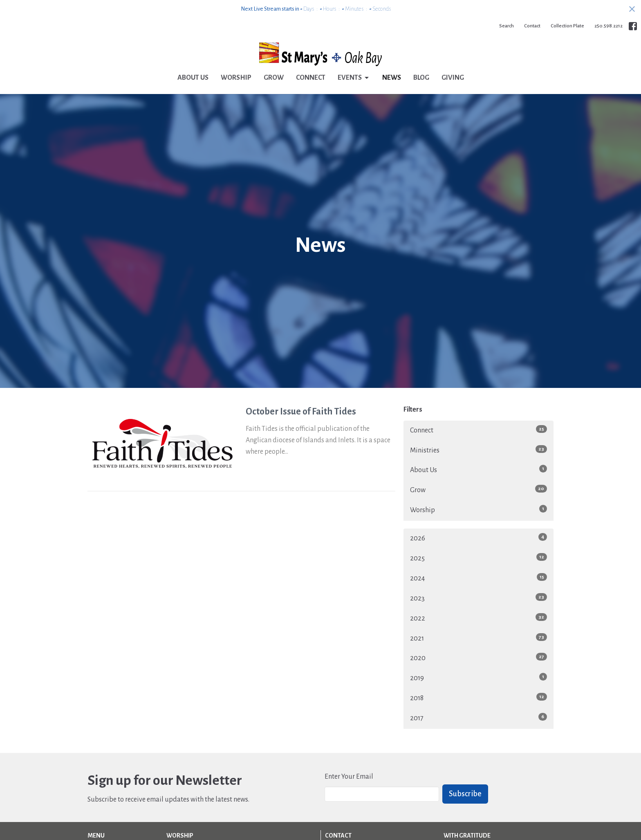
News (392, 78)
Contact (532, 26)
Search (507, 26)
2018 (479, 697)
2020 (479, 657)
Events (354, 78)
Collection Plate (567, 26)
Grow (274, 78)
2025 (479, 558)
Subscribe (465, 794)
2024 (479, 578)
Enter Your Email (349, 777)
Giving (453, 78)
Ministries (479, 450)
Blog (421, 78)
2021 (479, 638)
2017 (479, 717)
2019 (479, 677)
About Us (193, 78)
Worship (236, 78)
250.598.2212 (609, 26)
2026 (479, 538)
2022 (479, 618)
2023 (479, 598)
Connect (311, 78)
